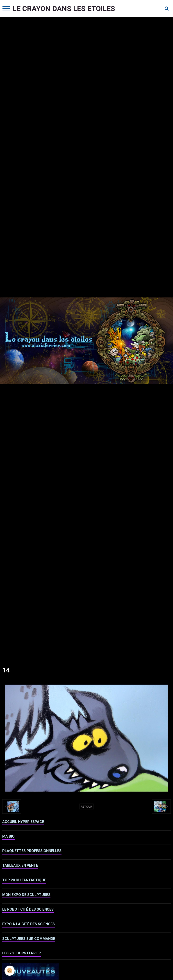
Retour (86, 806)
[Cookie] (10, 971)
